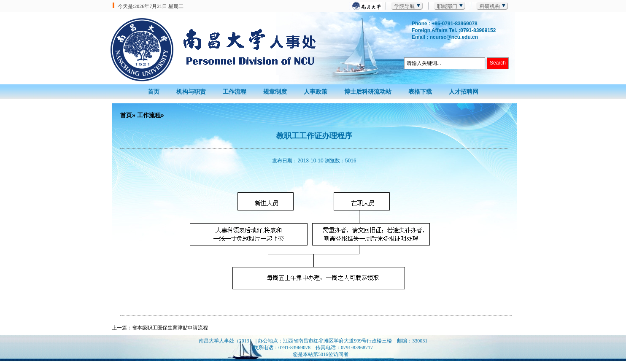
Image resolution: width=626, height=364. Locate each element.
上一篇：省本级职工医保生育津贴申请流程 (160, 328)
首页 (154, 92)
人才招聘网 (464, 92)
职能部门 (447, 6)
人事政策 (316, 92)
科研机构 (490, 6)
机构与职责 (191, 92)
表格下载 (420, 92)
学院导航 (405, 6)
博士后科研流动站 (368, 92)
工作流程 (235, 92)
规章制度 (275, 92)
